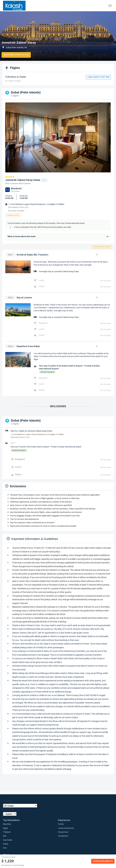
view (44, 180)
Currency (8, 801)
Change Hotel (13, 215)
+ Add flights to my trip (98, 77)
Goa (5, 848)
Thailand (7, 832)
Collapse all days (102, 247)
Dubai (6, 844)
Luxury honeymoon (66, 828)
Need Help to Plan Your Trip (16, 55)
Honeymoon (63, 832)
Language (8, 809)
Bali (5, 836)
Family (61, 824)
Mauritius (7, 824)
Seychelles (8, 840)
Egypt (5, 828)
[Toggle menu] (110, 6)
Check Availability (103, 861)
